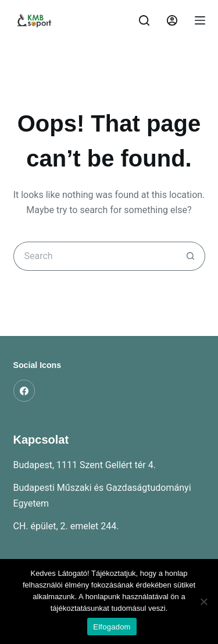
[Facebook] (24, 391)
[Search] (144, 20)
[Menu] (200, 20)
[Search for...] (95, 256)
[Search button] (191, 256)
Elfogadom (112, 627)
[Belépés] (172, 20)
